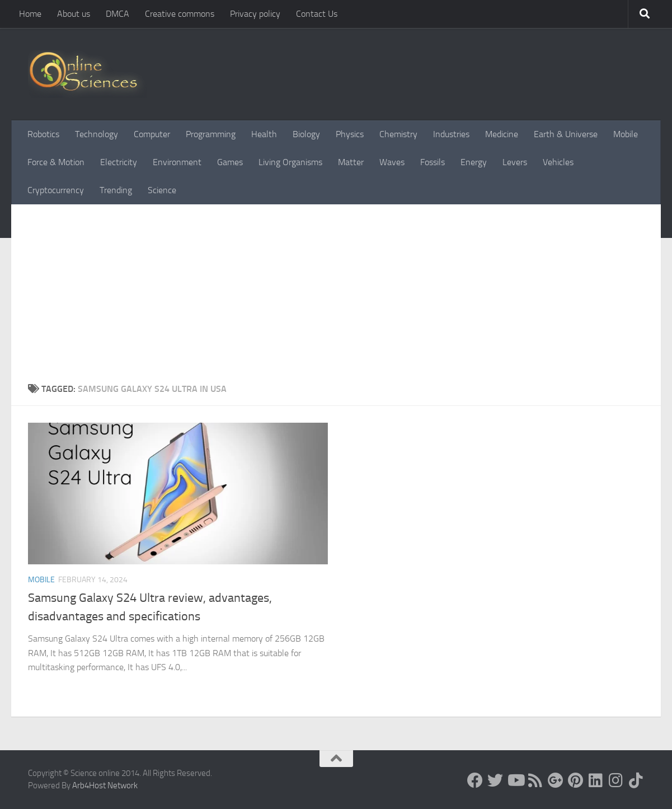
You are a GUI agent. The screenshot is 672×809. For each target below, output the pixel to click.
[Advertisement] (336, 298)
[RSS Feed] (535, 780)
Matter (351, 162)
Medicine (502, 134)
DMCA (118, 14)
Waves (392, 162)
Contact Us (317, 14)
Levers (515, 162)
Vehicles (558, 162)
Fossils (433, 162)
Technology (97, 134)
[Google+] (556, 780)
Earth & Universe (566, 134)
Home (30, 14)
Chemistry (398, 134)
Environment (177, 162)
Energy (474, 162)
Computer (152, 134)
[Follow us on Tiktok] (636, 780)
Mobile (626, 134)
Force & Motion (56, 162)
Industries (451, 134)
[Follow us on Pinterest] (576, 780)
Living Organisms (290, 162)
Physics (350, 134)
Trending (116, 190)
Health (264, 134)
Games (230, 162)
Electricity (119, 162)
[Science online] (475, 780)
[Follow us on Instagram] (616, 780)
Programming (211, 134)
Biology (306, 134)
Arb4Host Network (105, 785)
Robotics (43, 134)
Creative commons (180, 14)
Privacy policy (255, 14)
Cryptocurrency (56, 190)
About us (74, 14)
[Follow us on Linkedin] (596, 780)
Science (162, 190)
